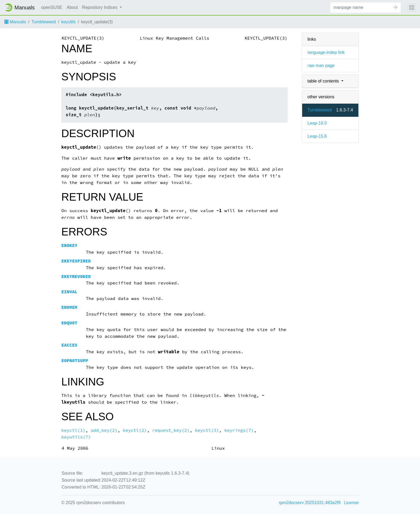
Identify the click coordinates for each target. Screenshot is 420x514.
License (351, 503)
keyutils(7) (76, 437)
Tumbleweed (44, 22)
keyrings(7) (239, 430)
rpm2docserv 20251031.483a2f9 (310, 503)
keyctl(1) (73, 430)
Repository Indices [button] (100, 7)
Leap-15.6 (317, 136)
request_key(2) (171, 430)
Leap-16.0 (317, 123)
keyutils (68, 22)
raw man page (321, 65)
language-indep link (326, 52)
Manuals (15, 22)
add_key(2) (104, 430)
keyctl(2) (135, 430)
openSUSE (52, 7)
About (72, 7)
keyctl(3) (207, 430)
